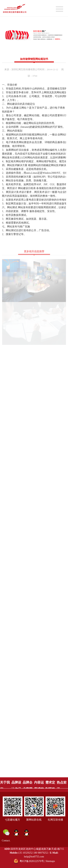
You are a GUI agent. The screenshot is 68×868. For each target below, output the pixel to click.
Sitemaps (50, 861)
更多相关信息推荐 (34, 253)
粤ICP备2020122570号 (32, 861)
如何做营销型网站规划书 (34, 59)
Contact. (6, 841)
